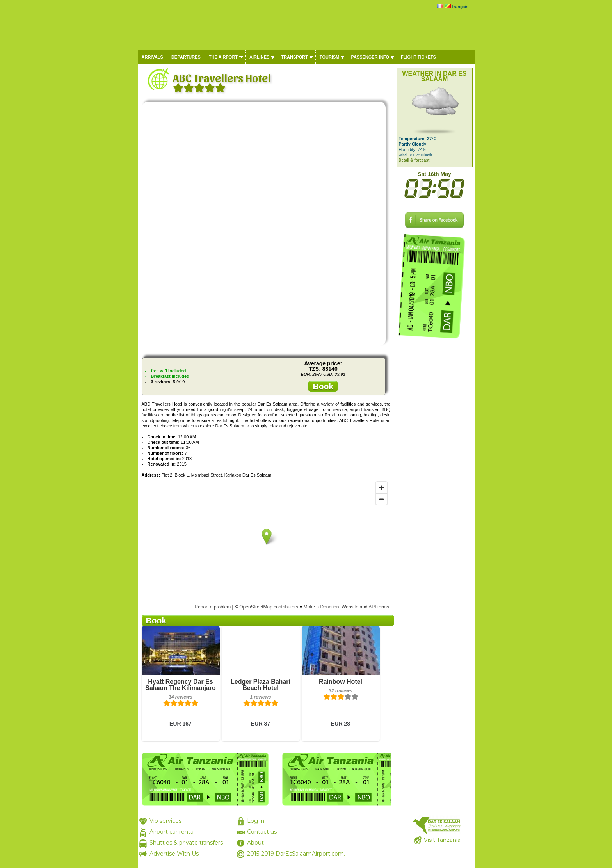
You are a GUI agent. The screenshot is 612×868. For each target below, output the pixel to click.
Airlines (259, 57)
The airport (223, 57)
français (460, 7)
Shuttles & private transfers (186, 843)
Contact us (262, 832)
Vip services (165, 821)
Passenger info (370, 57)
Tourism (330, 57)
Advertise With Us (174, 854)
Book (323, 386)
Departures (186, 57)
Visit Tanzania (442, 840)
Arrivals (152, 57)
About (255, 843)
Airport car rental (172, 832)
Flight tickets (418, 57)
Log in (256, 821)
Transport (294, 57)
